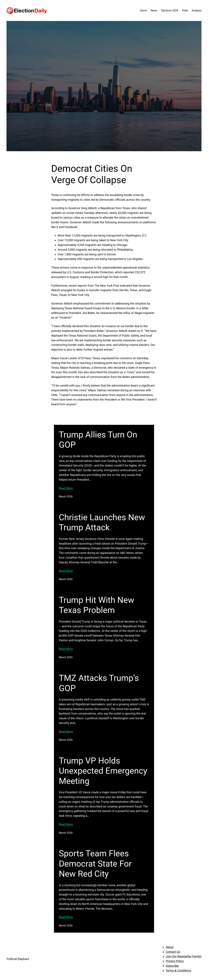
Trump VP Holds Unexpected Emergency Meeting (103, 771)
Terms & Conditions (179, 970)
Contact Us (173, 952)
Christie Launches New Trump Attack (102, 522)
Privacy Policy (175, 961)
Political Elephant (18, 959)
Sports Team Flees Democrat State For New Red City (95, 864)
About (170, 947)
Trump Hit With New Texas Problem (97, 605)
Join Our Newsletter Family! (184, 956)
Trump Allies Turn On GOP (98, 440)
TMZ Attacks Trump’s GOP (99, 683)
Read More (66, 488)
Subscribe (172, 966)
